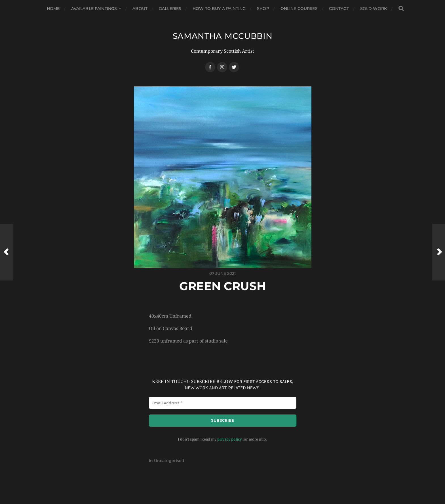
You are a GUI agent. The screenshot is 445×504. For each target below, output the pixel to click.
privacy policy (229, 439)
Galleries (170, 8)
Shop (263, 8)
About (140, 8)
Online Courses (299, 8)
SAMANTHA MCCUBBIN (223, 36)
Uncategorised (169, 461)
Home (53, 8)
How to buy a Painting (219, 8)
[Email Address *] (223, 403)
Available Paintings (94, 8)
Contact (339, 8)
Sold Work (374, 8)
